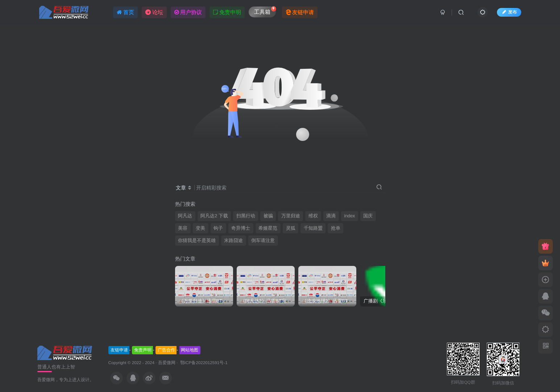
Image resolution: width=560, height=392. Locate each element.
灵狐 (291, 228)
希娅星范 (268, 228)
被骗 (268, 216)
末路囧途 (233, 241)
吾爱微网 (167, 362)
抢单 (336, 228)
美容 (183, 228)
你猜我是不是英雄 (197, 241)
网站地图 (190, 350)
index (349, 216)
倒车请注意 (263, 241)
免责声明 (143, 350)
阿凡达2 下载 (214, 216)
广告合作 (166, 350)
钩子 (218, 228)
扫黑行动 (246, 216)
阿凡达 (185, 216)
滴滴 (331, 216)
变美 (200, 228)
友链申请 (119, 350)
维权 (313, 216)
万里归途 (291, 216)
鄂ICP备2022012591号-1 (203, 362)
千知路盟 (313, 228)
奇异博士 (241, 228)
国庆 (368, 216)
